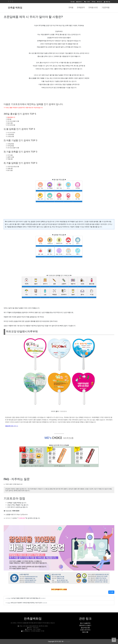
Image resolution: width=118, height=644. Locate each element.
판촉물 (71, 8)
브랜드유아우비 (85, 630)
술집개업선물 (85, 628)
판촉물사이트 (93, 8)
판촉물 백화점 (15, 8)
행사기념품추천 (85, 623)
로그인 (100, 2)
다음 (13, 518)
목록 (111, 592)
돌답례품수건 (11, 117)
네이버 (8, 518)
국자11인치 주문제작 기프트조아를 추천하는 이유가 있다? (26, 603)
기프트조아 (63, 411)
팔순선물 (85, 632)
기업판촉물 (106, 8)
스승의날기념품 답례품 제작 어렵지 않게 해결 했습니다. (26, 598)
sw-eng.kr (67, 641)
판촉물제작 (81, 8)
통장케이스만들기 (85, 625)
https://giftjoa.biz (22, 514)
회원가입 (107, 2)
